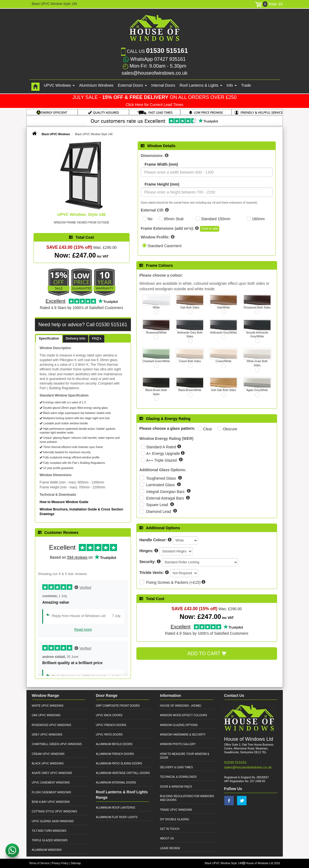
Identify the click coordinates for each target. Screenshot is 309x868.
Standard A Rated (162, 447)
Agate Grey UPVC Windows (52, 773)
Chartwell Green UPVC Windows (57, 744)
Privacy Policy (60, 863)
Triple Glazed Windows (50, 840)
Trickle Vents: (152, 573)
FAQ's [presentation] (97, 338)
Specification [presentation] (49, 338)
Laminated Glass (161, 485)
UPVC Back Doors (109, 715)
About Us (167, 838)
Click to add (210, 229)
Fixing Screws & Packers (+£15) (173, 582)
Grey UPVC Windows (47, 735)
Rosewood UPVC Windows (52, 725)
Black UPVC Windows (56, 134)
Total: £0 (269, 4)
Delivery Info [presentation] (76, 338)
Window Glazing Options (179, 725)
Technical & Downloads (178, 777)
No (150, 219)
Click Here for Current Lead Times (155, 105)
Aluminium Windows (96, 85)
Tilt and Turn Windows (49, 831)
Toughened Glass (162, 478)
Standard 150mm (216, 219)
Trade (246, 85)
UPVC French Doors (111, 725)
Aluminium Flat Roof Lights (117, 817)
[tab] (49, 339)
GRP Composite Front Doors (118, 706)
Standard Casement (165, 246)
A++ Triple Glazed (162, 460)
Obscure (230, 429)
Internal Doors (163, 85)
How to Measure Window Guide (64, 502)
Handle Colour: (153, 540)
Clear (208, 429)
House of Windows (175, 706)
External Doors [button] (132, 85)
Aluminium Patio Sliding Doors (119, 763)
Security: (148, 562)
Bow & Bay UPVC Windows (51, 802)
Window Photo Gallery (178, 744)
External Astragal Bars (166, 498)
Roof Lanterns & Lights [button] (201, 85)
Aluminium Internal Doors (116, 783)
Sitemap (76, 863)
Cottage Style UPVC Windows (55, 811)
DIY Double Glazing (175, 819)
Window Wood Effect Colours (184, 715)
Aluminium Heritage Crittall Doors (123, 773)
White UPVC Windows (48, 706)
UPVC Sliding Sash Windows (53, 821)
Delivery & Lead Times (177, 767)
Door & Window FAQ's (176, 787)
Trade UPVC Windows (176, 810)
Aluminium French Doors (115, 754)
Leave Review (170, 848)
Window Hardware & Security (183, 735)
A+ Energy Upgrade (163, 453)
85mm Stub (174, 219)
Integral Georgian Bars (166, 492)
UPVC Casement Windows (51, 783)
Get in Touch (170, 829)
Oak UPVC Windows (46, 715)
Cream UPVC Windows (48, 754)
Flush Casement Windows (52, 792)
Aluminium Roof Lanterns (116, 808)
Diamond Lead (159, 512)
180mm (258, 219)
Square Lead (158, 505)
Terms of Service (39, 863)
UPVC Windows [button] (59, 85)
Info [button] (232, 85)
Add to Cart (207, 654)
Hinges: (146, 551)
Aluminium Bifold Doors (114, 744)
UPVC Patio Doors (109, 735)
